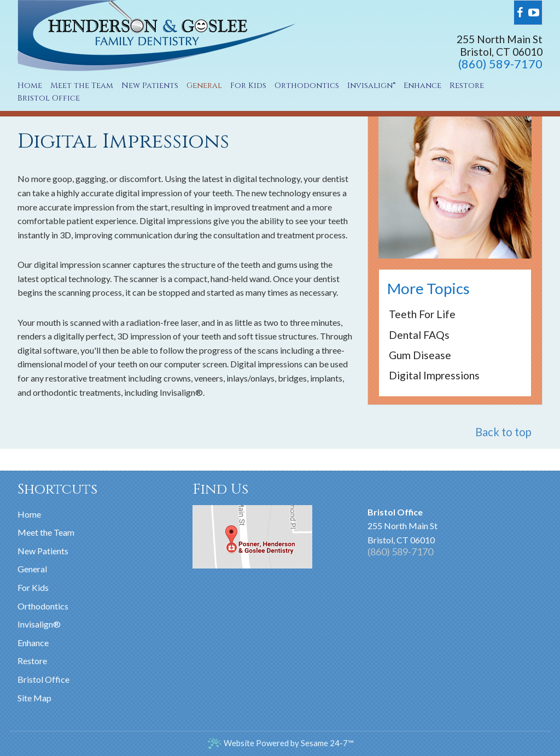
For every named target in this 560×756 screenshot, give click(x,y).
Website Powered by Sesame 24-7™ (280, 743)
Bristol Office (43, 679)
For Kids (33, 587)
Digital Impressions (434, 375)
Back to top (503, 432)
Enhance (33, 643)
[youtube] (534, 11)
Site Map (34, 698)
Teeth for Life (422, 314)
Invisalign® (39, 624)
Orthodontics (43, 606)
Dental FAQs (419, 335)
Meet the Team (46, 532)
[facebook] (520, 11)
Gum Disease (420, 355)
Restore (32, 661)
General (32, 569)
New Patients (43, 551)
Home (29, 514)
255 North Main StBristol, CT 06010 (500, 45)
